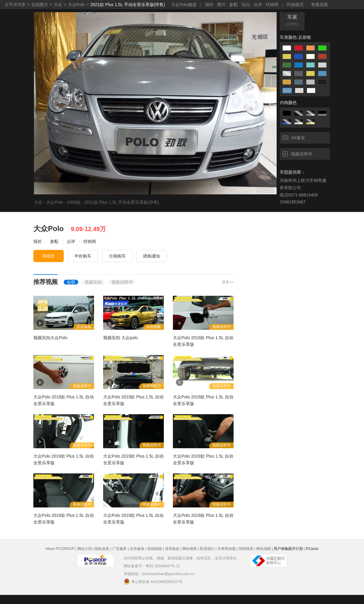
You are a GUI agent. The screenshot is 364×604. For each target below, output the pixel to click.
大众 (58, 5)
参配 (234, 5)
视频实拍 (93, 282)
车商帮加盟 (227, 549)
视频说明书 (297, 154)
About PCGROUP (60, 549)
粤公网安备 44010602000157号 (153, 582)
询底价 (49, 256)
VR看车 (294, 138)
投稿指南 (155, 549)
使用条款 (172, 549)
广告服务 (120, 549)
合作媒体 (137, 549)
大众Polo (76, 5)
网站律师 (190, 549)
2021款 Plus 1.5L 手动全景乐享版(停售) (128, 5)
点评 (258, 5)
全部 (71, 282)
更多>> (228, 282)
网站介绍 (85, 549)
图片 (221, 5)
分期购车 (117, 256)
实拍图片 (40, 5)
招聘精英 (246, 549)
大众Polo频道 (184, 5)
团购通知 (152, 256)
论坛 (246, 5)
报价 (209, 5)
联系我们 (207, 549)
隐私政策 (102, 549)
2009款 (74, 202)
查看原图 (319, 5)
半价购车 (83, 256)
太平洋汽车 (15, 5)
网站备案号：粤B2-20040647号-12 (152, 566)
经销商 (272, 5)
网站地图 (264, 549)
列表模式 (295, 5)
